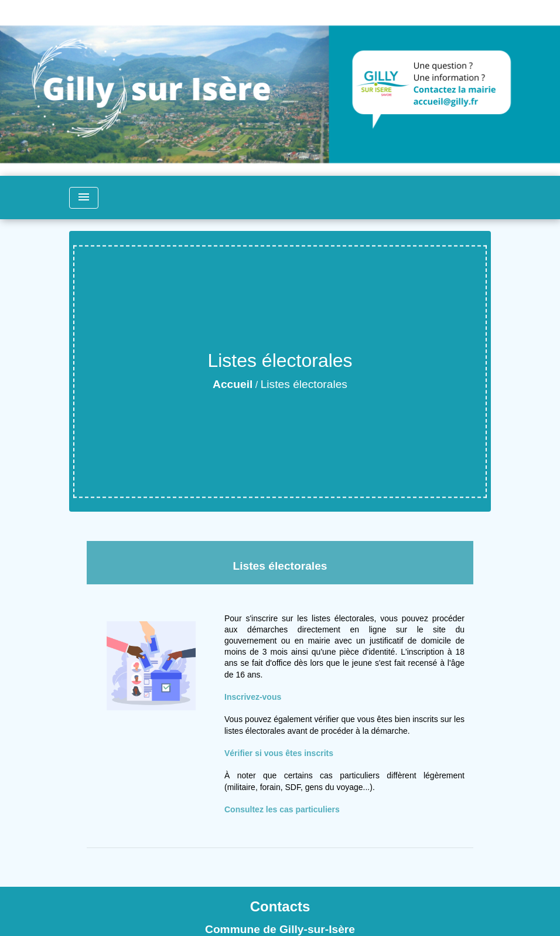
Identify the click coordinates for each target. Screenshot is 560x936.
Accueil (233, 384)
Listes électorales (304, 384)
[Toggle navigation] (84, 198)
